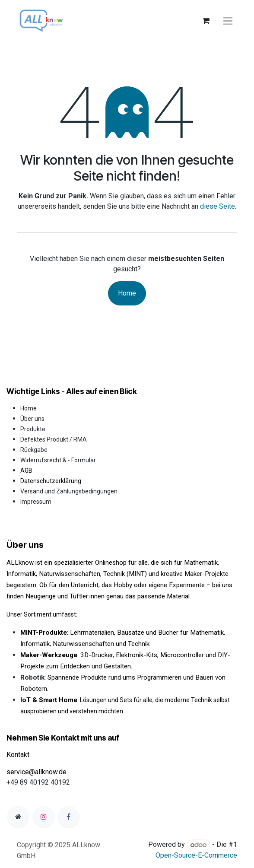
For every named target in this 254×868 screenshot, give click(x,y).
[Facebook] (69, 817)
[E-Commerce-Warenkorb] (206, 21)
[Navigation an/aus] (228, 21)
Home (127, 293)
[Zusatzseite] (18, 817)
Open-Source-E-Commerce (196, 855)
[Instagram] (44, 817)
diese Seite (217, 206)
